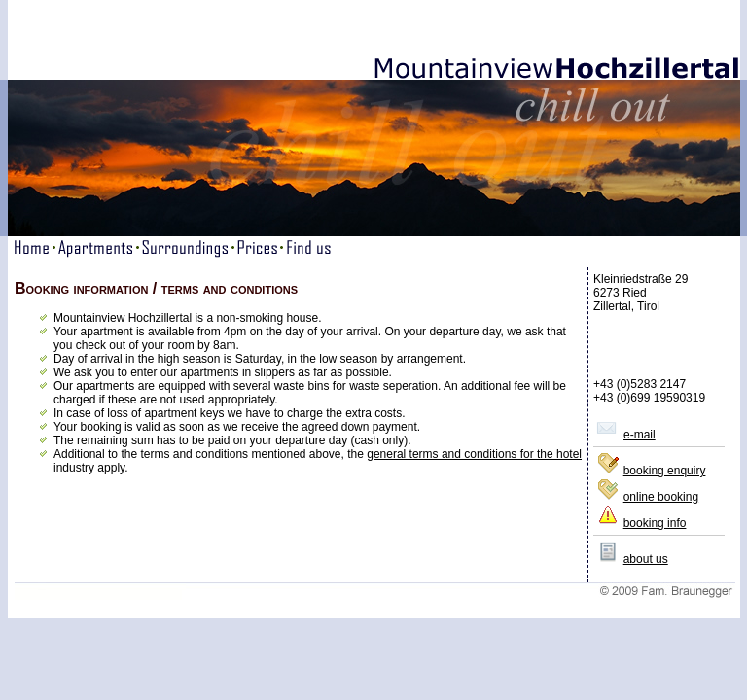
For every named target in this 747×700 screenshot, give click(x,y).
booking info (655, 523)
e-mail (640, 435)
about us (646, 559)
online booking (661, 497)
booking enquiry (665, 471)
